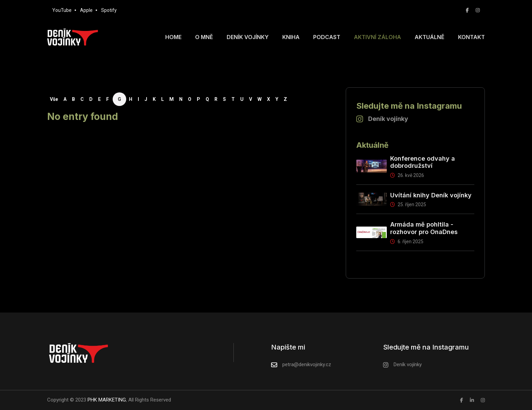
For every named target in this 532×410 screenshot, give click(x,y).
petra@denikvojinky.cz (307, 364)
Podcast (327, 37)
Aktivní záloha (377, 37)
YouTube (62, 10)
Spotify (109, 10)
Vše (54, 99)
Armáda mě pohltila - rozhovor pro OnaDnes (424, 228)
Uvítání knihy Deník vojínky (431, 195)
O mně (204, 37)
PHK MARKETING (106, 400)
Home (173, 37)
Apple (86, 10)
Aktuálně (430, 37)
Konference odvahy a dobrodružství (423, 162)
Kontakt (471, 37)
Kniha (291, 37)
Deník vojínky (248, 37)
